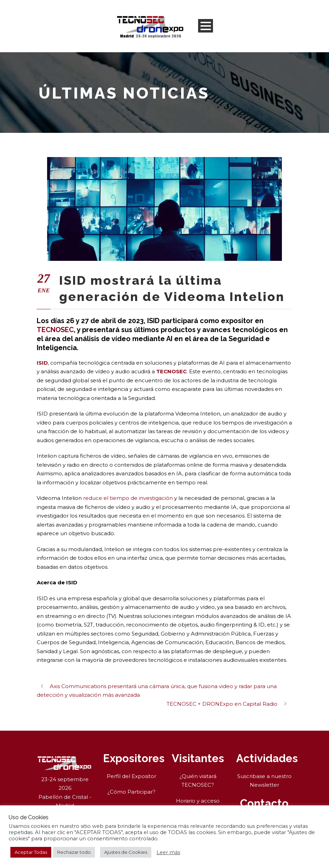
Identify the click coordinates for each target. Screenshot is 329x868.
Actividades (267, 758)
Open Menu (206, 26)
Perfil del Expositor (131, 776)
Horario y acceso (198, 801)
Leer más (168, 852)
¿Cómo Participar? (131, 792)
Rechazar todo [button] (74, 852)
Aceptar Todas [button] (31, 852)
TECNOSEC (55, 330)
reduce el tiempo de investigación (128, 498)
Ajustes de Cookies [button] (126, 852)
